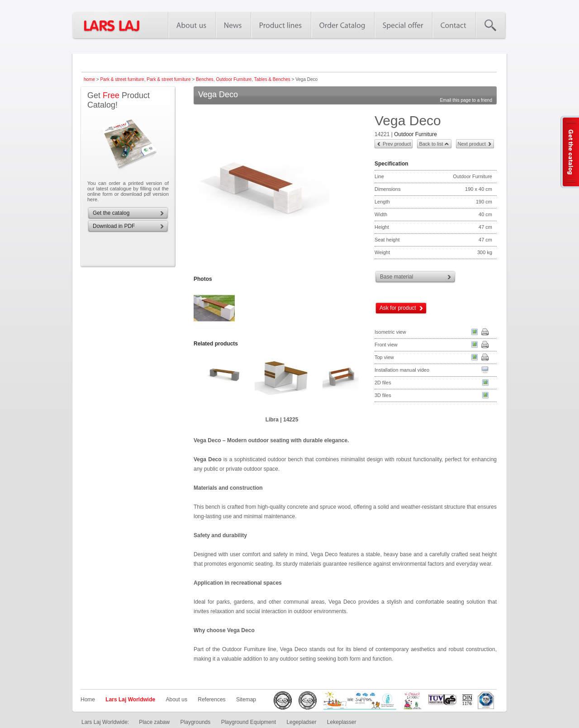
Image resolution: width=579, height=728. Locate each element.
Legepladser (301, 722)
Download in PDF (114, 226)
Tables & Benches (272, 79)
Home (88, 700)
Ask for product (398, 308)
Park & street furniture (122, 79)
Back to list (431, 144)
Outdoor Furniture (234, 79)
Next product (472, 144)
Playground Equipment (249, 722)
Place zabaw (154, 722)
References (211, 700)
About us (177, 700)
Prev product (397, 144)
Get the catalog (111, 213)
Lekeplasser (342, 722)
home (89, 79)
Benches (205, 79)
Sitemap (246, 700)
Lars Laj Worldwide (130, 700)
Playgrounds (196, 722)
